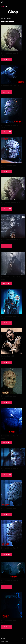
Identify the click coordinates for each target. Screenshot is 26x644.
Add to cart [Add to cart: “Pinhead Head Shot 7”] (7, 515)
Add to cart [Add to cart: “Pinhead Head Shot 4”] (7, 587)
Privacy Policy (5, 641)
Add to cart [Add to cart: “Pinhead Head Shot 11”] (7, 402)
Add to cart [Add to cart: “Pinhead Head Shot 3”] (7, 132)
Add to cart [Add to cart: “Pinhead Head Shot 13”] (7, 323)
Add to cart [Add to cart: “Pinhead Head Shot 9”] (7, 442)
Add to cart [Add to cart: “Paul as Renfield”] (7, 363)
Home (3, 6)
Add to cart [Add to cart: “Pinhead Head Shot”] (7, 172)
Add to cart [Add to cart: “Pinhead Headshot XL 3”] (7, 209)
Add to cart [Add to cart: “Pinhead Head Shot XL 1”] (7, 283)
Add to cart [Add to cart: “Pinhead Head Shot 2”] (7, 627)
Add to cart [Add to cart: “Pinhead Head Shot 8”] (7, 475)
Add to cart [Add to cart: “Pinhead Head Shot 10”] (7, 92)
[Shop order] (8, 21)
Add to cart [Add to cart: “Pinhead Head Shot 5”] (7, 60)
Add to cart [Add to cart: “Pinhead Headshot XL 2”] (7, 246)
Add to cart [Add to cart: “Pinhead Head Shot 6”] (7, 554)
